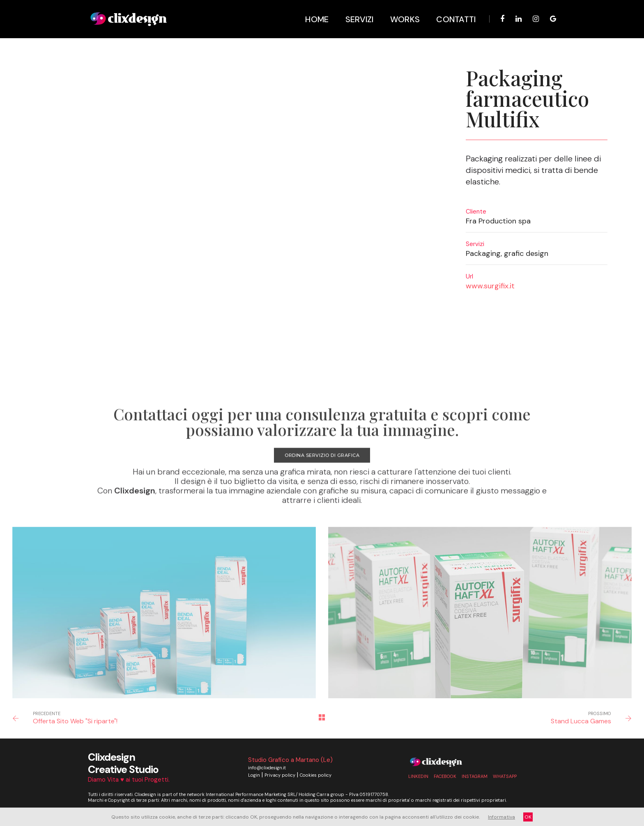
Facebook (445, 776)
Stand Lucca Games (581, 721)
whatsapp (505, 776)
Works (401, 12)
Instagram (475, 776)
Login (254, 775)
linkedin (418, 776)
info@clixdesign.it (267, 767)
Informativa (501, 817)
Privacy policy (280, 775)
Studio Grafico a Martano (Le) (290, 759)
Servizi (355, 12)
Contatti (452, 12)
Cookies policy (316, 775)
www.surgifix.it (490, 286)
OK (528, 817)
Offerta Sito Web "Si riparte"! (75, 721)
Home (313, 12)
